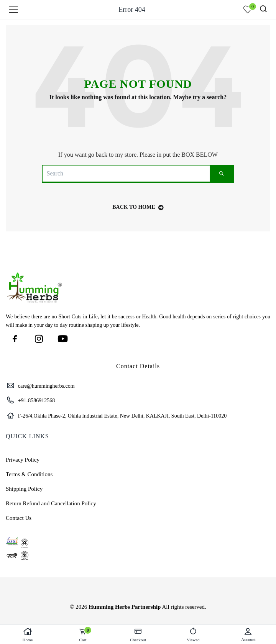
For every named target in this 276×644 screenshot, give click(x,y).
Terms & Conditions (29, 474)
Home (28, 635)
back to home (138, 207)
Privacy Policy (23, 460)
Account (248, 635)
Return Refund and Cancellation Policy (51, 503)
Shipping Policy (24, 489)
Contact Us (19, 518)
